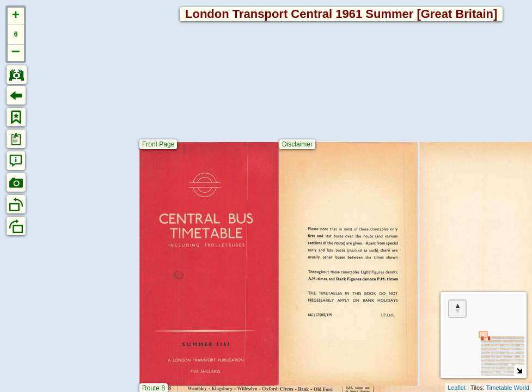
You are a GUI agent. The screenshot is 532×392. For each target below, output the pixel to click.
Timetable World (508, 388)
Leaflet (457, 388)
